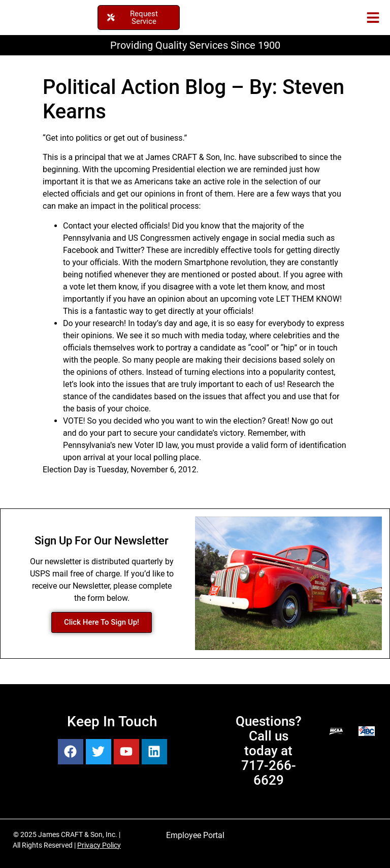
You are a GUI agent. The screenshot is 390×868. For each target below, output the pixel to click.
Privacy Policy (99, 845)
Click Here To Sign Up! (102, 622)
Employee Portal (195, 835)
